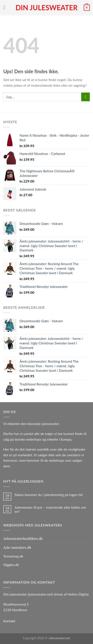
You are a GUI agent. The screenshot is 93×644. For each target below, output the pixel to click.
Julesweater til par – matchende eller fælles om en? (50, 509)
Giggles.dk (11, 565)
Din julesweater (46, 8)
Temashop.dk (13, 556)
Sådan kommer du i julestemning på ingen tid (49, 495)
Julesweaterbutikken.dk (23, 539)
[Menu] (6, 7)
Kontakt (9, 621)
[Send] (86, 97)
